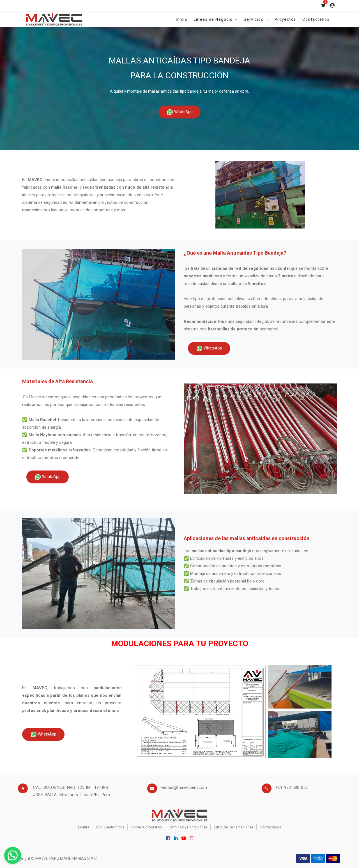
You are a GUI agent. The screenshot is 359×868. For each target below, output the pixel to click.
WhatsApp (180, 112)
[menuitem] (182, 19)
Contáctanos (271, 827)
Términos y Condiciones (188, 827)
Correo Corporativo (147, 827)
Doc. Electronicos (110, 827)
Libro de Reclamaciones (234, 827)
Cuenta (84, 827)
